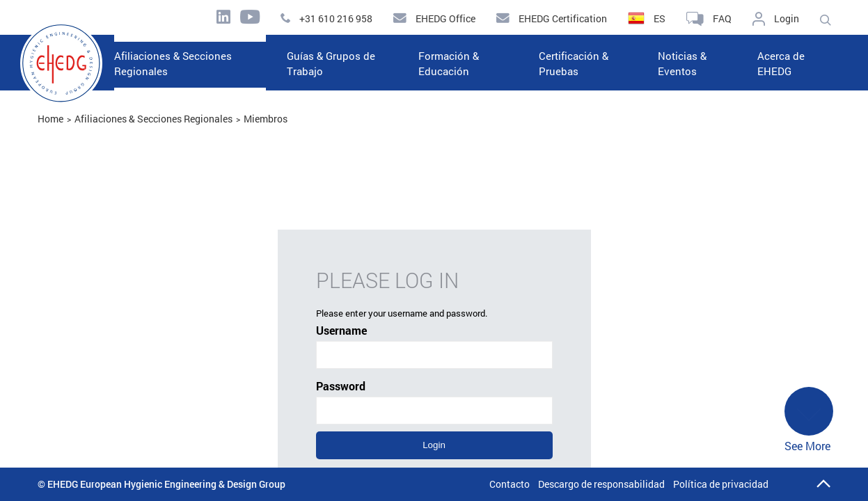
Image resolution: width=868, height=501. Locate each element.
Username (434, 346)
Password (434, 401)
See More (809, 420)
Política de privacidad (721, 484)
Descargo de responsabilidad (601, 484)
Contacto (510, 484)
